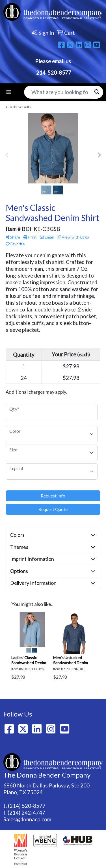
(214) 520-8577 (27, 806)
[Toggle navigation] (9, 92)
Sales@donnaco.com (27, 819)
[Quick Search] (58, 92)
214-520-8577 (53, 73)
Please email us (53, 61)
